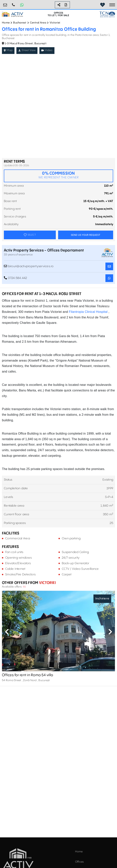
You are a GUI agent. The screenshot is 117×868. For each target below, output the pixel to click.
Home (6, 23)
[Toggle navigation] (112, 5)
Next (110, 632)
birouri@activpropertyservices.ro (5, 3)
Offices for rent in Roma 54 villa (28, 675)
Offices (79, 862)
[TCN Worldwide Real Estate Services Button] (107, 14)
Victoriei (55, 23)
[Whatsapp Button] (22, 5)
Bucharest (20, 23)
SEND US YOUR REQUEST (86, 235)
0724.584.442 (14, 3)
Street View (27, 50)
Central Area (38, 23)
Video (47, 50)
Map (8, 50)
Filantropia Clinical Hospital (89, 312)
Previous (7, 632)
